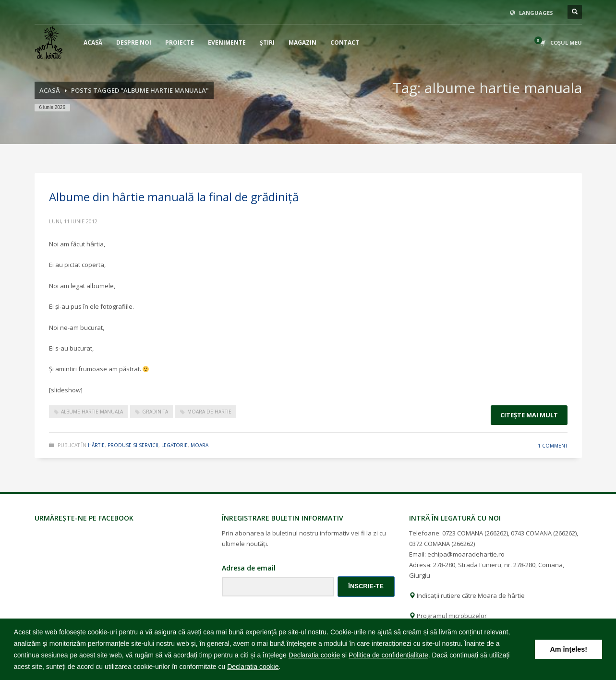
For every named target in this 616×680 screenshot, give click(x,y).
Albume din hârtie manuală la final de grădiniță (174, 197)
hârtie (96, 445)
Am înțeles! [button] (568, 649)
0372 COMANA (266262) (442, 544)
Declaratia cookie (314, 655)
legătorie (175, 445)
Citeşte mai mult (529, 415)
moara (199, 445)
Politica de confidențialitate (388, 655)
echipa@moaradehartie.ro (466, 554)
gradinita (155, 412)
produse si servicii (133, 445)
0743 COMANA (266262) (544, 533)
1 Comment (553, 446)
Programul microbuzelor (448, 616)
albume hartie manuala (92, 412)
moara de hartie (209, 412)
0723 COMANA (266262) (475, 533)
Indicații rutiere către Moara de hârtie (467, 595)
